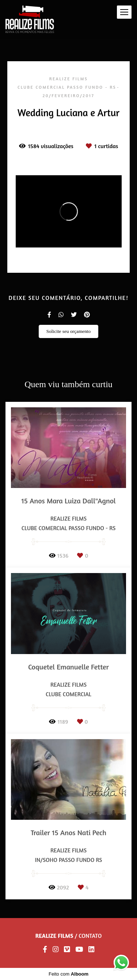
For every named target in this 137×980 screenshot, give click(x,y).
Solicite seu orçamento (68, 331)
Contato (90, 936)
